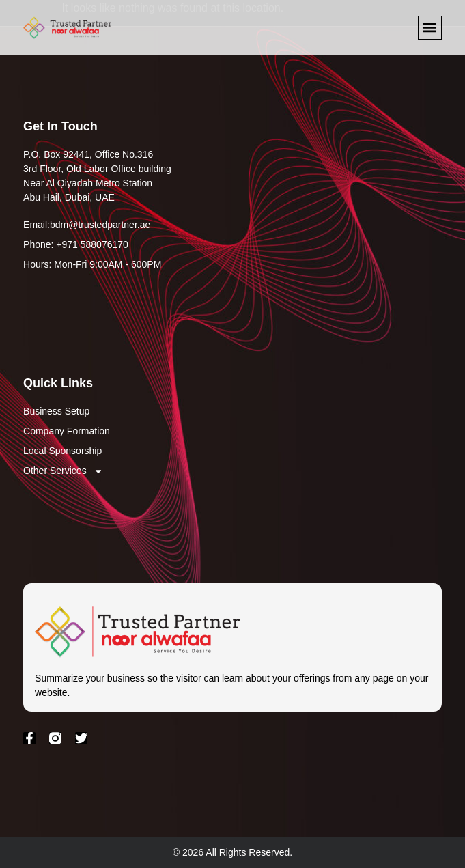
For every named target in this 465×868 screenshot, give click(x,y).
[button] (430, 28)
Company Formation (67, 431)
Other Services (63, 471)
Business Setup (56, 411)
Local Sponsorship (62, 451)
